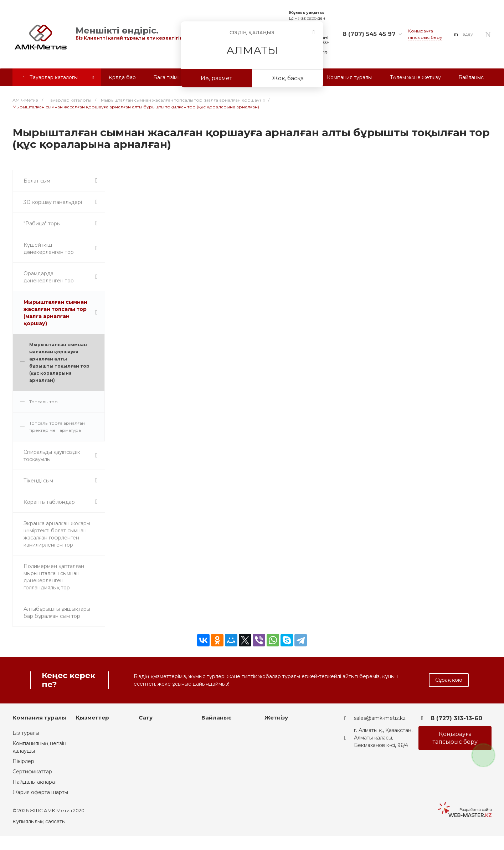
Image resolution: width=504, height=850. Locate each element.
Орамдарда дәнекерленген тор (49, 277)
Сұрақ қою (449, 680)
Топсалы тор (43, 402)
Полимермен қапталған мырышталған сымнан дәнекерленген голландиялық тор (54, 577)
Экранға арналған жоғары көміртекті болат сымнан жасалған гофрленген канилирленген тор (57, 534)
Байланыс (216, 718)
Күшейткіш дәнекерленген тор (49, 249)
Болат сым (37, 181)
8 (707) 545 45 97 (369, 34)
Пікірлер (23, 761)
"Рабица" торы (42, 224)
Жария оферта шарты (40, 792)
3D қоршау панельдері (53, 202)
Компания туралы (39, 718)
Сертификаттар (32, 772)
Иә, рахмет (216, 78)
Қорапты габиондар (49, 502)
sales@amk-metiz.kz (380, 718)
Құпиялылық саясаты (39, 821)
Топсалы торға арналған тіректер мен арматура (57, 427)
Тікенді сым (38, 481)
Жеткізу (276, 718)
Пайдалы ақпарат (35, 782)
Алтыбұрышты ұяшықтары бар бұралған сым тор (57, 613)
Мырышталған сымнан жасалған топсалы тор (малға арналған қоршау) (55, 313)
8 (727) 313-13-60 (456, 718)
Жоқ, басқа (288, 78)
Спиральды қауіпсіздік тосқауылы (52, 456)
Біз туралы (26, 733)
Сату (146, 718)
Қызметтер (92, 718)
